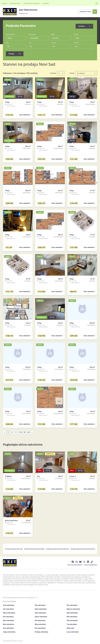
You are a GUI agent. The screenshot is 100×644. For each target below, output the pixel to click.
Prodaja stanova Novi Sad (14, 548)
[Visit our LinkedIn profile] (88, 561)
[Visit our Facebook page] (73, 561)
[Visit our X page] (84, 561)
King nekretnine (40, 624)
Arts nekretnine (8, 627)
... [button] (18, 432)
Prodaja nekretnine (42, 631)
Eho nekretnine (8, 616)
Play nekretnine (72, 620)
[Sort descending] (62, 73)
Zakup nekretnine (9, 631)
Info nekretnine (8, 608)
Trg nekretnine (72, 624)
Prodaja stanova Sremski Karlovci (57, 548)
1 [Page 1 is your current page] (8, 432)
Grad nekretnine (9, 605)
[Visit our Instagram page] (77, 561)
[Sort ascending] (59, 73)
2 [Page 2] (12, 432)
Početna (5, 3)
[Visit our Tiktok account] (92, 561)
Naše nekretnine (15, 3)
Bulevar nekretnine (73, 608)
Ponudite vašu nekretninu (32, 3)
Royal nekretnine (41, 608)
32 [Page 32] (21, 432)
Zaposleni (46, 3)
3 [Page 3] (16, 432)
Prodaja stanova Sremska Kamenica (83, 548)
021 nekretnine (72, 605)
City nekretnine (40, 605)
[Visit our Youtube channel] (80, 561)
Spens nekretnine (41, 616)
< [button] (5, 432)
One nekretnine (40, 627)
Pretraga (15, 53)
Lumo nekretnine (73, 631)
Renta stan (70, 627)
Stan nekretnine (9, 620)
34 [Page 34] (28, 432)
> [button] (32, 432)
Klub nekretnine (72, 612)
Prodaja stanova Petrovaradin (34, 548)
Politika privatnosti (75, 564)
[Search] (95, 12)
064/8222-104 (23, 13)
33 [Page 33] (25, 432)
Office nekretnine (9, 612)
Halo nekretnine (40, 612)
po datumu (81, 73)
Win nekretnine (72, 616)
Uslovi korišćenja (90, 564)
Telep (77, 37)
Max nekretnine (8, 624)
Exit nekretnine (40, 620)
